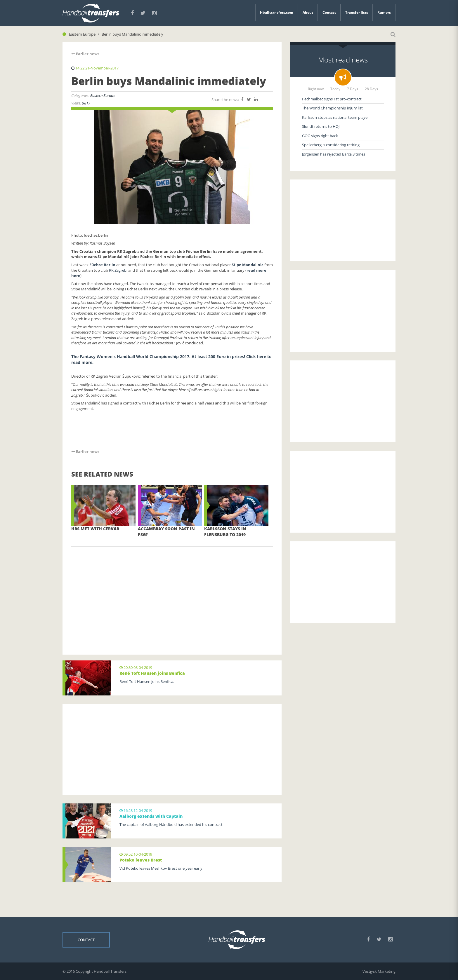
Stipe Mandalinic (248, 265)
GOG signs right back (320, 136)
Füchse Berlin (103, 265)
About (308, 12)
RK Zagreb (118, 270)
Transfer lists (357, 12)
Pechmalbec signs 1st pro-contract (332, 99)
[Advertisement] (172, 592)
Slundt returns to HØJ (321, 126)
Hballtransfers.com (277, 12)
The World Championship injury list (332, 108)
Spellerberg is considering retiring (331, 145)
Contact (329, 12)
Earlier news (85, 54)
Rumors (384, 12)
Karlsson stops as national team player (335, 117)
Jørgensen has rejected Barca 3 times (334, 154)
